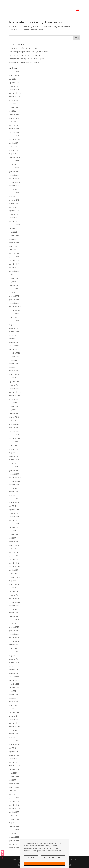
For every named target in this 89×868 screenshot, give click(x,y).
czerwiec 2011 (14, 695)
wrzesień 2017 (14, 438)
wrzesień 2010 (14, 727)
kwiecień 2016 (14, 499)
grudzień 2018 (14, 385)
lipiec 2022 (13, 232)
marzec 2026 (14, 75)
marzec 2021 (14, 289)
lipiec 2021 (13, 275)
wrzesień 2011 (14, 684)
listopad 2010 (14, 720)
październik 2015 (15, 520)
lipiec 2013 (13, 609)
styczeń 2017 (14, 467)
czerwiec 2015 (14, 534)
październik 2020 (15, 307)
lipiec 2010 (13, 730)
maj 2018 (12, 410)
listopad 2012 (14, 634)
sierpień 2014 (14, 570)
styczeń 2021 (14, 296)
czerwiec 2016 (14, 492)
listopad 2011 (14, 677)
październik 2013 (15, 599)
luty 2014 (12, 588)
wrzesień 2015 (14, 524)
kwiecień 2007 (14, 848)
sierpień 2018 (14, 399)
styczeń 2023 (14, 211)
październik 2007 (15, 844)
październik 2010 (15, 723)
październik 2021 (15, 264)
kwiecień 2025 (14, 114)
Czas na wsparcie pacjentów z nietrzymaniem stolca (28, 52)
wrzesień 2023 (14, 182)
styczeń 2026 (14, 82)
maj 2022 (12, 239)
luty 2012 (12, 666)
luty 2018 (12, 421)
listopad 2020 (14, 303)
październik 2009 (15, 762)
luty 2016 (12, 506)
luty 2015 (12, 549)
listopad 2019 (14, 346)
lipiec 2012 (13, 648)
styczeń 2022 (14, 253)
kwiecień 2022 (14, 243)
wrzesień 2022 (14, 225)
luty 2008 (12, 833)
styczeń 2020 (14, 339)
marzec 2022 (14, 246)
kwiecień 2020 (14, 328)
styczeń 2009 (14, 794)
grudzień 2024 (14, 129)
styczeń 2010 (14, 752)
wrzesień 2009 (14, 766)
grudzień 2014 (14, 556)
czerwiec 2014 (14, 577)
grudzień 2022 (14, 214)
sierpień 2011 (14, 687)
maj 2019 (12, 367)
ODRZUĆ (31, 857)
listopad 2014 (14, 559)
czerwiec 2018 (14, 406)
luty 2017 (12, 463)
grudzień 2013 (14, 595)
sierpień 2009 (14, 769)
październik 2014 (15, 563)
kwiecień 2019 (14, 371)
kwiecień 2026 (14, 72)
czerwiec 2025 (14, 107)
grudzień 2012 (14, 631)
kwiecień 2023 (14, 200)
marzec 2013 (14, 620)
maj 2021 (12, 282)
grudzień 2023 (14, 171)
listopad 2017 (14, 431)
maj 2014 (12, 581)
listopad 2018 (14, 389)
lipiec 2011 (13, 691)
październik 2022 (15, 221)
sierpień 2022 (14, 228)
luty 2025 (12, 122)
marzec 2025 (14, 118)
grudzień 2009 (14, 755)
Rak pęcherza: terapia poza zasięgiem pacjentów (27, 59)
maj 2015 (12, 538)
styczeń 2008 (14, 837)
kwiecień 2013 (14, 616)
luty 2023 (12, 207)
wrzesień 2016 (14, 481)
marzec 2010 (14, 744)
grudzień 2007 (14, 841)
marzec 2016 (14, 502)
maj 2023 (12, 196)
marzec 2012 (14, 663)
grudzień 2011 (14, 673)
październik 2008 (15, 805)
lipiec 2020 (13, 317)
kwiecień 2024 (14, 157)
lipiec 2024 (13, 146)
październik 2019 (15, 349)
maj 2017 (12, 453)
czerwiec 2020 (14, 321)
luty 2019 (12, 378)
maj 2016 (12, 495)
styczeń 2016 (14, 510)
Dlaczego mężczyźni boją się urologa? (23, 48)
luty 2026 (12, 79)
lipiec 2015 (13, 531)
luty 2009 (12, 791)
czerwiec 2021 (14, 278)
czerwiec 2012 (14, 652)
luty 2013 (12, 623)
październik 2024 (15, 136)
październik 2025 (15, 93)
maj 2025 (12, 111)
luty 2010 (12, 748)
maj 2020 (12, 324)
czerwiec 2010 (14, 734)
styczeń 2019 (14, 381)
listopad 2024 (14, 132)
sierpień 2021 (14, 271)
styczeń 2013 (14, 627)
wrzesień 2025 (14, 97)
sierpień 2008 (14, 812)
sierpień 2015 (14, 527)
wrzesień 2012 (14, 641)
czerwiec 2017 (14, 449)
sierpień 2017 (14, 442)
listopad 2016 (14, 474)
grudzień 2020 (14, 300)
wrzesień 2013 (14, 602)
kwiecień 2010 (14, 741)
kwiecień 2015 (14, 542)
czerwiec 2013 (14, 613)
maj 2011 (12, 698)
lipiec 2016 (13, 488)
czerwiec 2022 (14, 235)
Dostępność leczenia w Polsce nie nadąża (25, 55)
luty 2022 (12, 250)
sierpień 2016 (14, 485)
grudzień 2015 (14, 513)
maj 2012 (12, 655)
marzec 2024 (14, 161)
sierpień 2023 (14, 186)
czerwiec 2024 (14, 150)
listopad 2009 (14, 759)
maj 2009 (12, 780)
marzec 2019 (14, 374)
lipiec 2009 (13, 773)
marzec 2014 (14, 584)
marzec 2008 (14, 830)
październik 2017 (15, 435)
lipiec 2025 (13, 104)
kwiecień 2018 (14, 413)
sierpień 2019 (14, 356)
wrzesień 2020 (14, 310)
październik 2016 (15, 477)
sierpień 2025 (14, 100)
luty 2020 (12, 335)
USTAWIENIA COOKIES (53, 857)
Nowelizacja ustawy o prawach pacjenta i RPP (26, 62)
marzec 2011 (14, 705)
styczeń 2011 (14, 712)
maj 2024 (12, 154)
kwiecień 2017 (14, 456)
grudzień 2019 (14, 342)
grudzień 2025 (14, 86)
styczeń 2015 (14, 552)
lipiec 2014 (13, 574)
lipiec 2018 (13, 403)
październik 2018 (15, 392)
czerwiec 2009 (14, 776)
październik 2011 (15, 680)
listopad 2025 (14, 90)
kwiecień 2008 (14, 826)
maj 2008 (12, 823)
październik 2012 (15, 638)
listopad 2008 (14, 801)
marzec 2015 (14, 545)
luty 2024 (12, 164)
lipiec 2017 (13, 445)
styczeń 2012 (14, 670)
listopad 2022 (14, 218)
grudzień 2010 (14, 716)
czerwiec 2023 (14, 193)
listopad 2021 (14, 260)
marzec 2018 (14, 417)
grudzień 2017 (14, 428)
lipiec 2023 (13, 189)
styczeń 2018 (14, 424)
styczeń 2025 (14, 125)
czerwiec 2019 (14, 364)
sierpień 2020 (14, 314)
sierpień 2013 (14, 606)
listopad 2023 (14, 175)
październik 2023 (15, 178)
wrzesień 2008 (14, 809)
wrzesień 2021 (14, 267)
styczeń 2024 (14, 168)
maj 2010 (12, 737)
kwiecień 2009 (14, 784)
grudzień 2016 (14, 470)
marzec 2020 (14, 332)
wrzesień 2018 (14, 396)
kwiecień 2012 (14, 659)
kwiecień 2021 (14, 285)
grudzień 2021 (14, 257)
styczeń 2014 (14, 591)
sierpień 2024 (14, 143)
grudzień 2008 (14, 798)
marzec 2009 (14, 787)
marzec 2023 (14, 203)
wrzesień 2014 (14, 566)
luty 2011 (12, 709)
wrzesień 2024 (14, 139)
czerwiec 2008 (14, 819)
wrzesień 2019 (14, 353)
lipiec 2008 (13, 816)
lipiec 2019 (13, 360)
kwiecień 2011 (14, 702)
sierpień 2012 (14, 645)
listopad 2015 (14, 517)
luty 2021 (12, 292)
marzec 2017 (14, 460)
